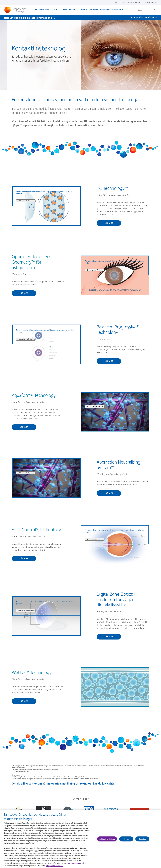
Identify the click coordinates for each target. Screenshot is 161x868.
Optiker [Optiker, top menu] (115, 2)
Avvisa (126, 840)
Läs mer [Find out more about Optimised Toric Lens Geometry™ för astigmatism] (24, 293)
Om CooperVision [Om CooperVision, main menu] (88, 10)
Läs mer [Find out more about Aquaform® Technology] (24, 427)
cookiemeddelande (74, 864)
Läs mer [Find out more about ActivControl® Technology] (24, 558)
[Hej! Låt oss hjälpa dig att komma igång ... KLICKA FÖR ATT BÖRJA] (81, 18)
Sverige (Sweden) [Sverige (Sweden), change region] (151, 2)
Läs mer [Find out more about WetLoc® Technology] (24, 701)
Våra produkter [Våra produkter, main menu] (42, 10)
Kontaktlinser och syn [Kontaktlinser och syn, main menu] (65, 10)
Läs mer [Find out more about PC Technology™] (109, 223)
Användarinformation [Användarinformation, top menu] (133, 2)
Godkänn (142, 840)
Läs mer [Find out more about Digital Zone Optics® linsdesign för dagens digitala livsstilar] (109, 637)
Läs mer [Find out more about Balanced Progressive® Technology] (109, 361)
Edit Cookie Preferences (26, 201)
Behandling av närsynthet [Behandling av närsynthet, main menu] (113, 10)
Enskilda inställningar (107, 840)
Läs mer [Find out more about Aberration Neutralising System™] (109, 493)
